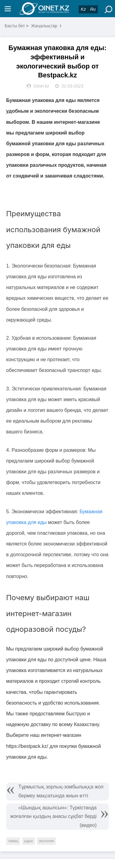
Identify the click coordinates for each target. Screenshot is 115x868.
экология (46, 841)
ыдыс (29, 841)
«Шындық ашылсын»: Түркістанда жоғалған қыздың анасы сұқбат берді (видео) (53, 817)
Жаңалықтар (44, 26)
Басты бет (15, 26)
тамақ (13, 841)
